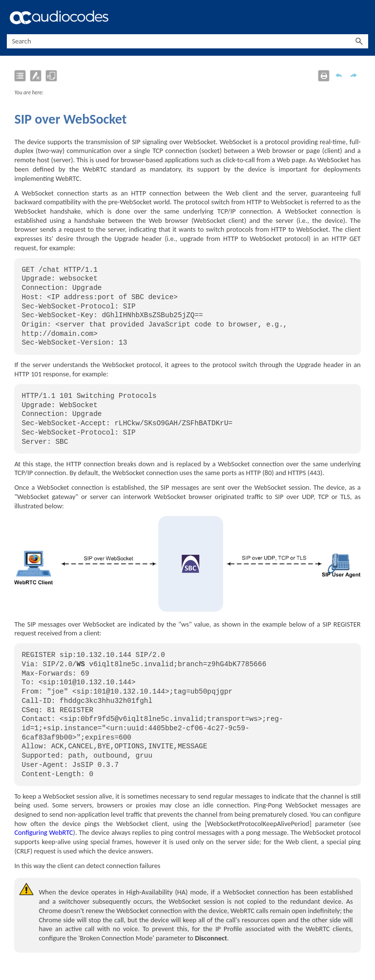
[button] (359, 41)
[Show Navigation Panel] (363, 17)
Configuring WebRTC (43, 832)
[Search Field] (187, 41)
